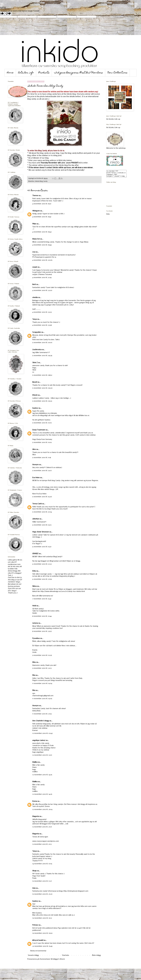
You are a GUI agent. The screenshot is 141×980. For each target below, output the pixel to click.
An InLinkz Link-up (113, 119)
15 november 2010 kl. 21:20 (42, 894)
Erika (34, 571)
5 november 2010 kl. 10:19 (42, 442)
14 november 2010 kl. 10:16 (42, 864)
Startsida (65, 955)
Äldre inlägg (96, 955)
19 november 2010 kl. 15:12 (42, 918)
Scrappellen (37, 332)
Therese (35, 196)
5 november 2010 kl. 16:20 (42, 497)
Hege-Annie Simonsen (41, 532)
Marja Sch (36, 239)
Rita (34, 675)
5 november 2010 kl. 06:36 (42, 356)
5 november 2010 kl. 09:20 (42, 388)
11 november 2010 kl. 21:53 (42, 714)
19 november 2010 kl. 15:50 (42, 933)
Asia (34, 888)
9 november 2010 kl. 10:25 (42, 655)
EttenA (35, 395)
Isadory (35, 408)
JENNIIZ (35, 554)
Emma (35, 801)
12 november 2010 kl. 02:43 (42, 733)
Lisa (34, 252)
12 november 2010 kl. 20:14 (42, 809)
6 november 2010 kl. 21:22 (42, 564)
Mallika (35, 762)
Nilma (34, 586)
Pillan (34, 224)
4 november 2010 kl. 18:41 (42, 217)
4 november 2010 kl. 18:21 (42, 204)
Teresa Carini (37, 504)
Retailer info (26, 73)
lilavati (35, 382)
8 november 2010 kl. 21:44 (42, 616)
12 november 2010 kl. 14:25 (42, 775)
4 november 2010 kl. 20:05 (42, 260)
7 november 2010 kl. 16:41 (42, 599)
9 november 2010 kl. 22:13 (42, 668)
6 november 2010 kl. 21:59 (42, 579)
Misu (34, 662)
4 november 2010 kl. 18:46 (42, 245)
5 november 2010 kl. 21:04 (42, 512)
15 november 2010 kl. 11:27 (42, 881)
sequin (35, 267)
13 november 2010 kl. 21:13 (42, 844)
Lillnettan (36, 519)
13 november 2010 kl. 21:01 (42, 827)
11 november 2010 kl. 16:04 (42, 683)
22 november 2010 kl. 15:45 (42, 946)
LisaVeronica (37, 350)
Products (44, 73)
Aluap (34, 871)
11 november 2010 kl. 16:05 (42, 699)
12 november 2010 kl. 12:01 (42, 755)
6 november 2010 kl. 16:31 (42, 547)
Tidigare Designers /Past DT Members (79, 73)
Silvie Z (35, 363)
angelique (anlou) (39, 740)
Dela (108, 215)
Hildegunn (36, 211)
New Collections (117, 73)
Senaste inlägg (33, 955)
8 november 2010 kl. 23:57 (42, 631)
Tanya (35, 319)
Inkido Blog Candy (41, 181)
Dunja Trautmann (39, 430)
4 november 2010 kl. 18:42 (42, 232)
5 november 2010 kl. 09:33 (42, 401)
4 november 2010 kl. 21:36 (42, 278)
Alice (34, 449)
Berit (34, 285)
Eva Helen (36, 478)
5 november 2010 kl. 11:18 (42, 458)
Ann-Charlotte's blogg (41, 721)
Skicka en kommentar (38, 951)
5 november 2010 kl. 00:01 (42, 343)
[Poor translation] (8, 14)
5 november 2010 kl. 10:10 (42, 423)
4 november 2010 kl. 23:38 (42, 325)
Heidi (34, 606)
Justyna (35, 623)
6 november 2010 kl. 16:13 (42, 525)
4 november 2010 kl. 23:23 (42, 312)
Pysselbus (36, 638)
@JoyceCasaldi (38, 940)
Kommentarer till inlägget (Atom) (52, 959)
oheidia (35, 298)
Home (10, 73)
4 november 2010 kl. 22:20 (42, 290)
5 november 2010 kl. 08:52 (42, 375)
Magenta (36, 816)
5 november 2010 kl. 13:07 (42, 471)
